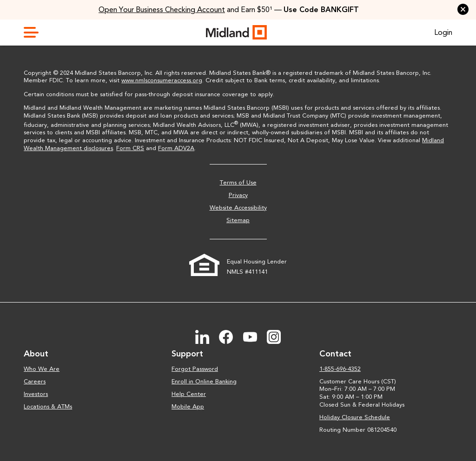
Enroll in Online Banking (204, 381)
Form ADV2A (176, 148)
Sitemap (238, 220)
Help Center (189, 394)
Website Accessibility (238, 207)
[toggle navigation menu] (35, 33)
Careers (35, 381)
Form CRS (130, 148)
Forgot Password (195, 369)
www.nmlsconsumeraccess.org (162, 80)
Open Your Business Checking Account (162, 10)
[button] (463, 9)
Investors (36, 394)
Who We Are (42, 369)
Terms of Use (238, 182)
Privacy (238, 195)
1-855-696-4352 (340, 369)
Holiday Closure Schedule (355, 417)
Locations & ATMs (48, 406)
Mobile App (188, 406)
